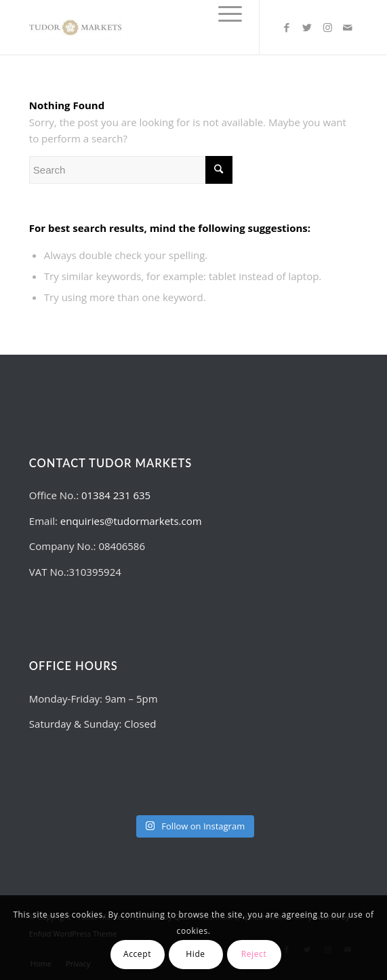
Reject (254, 954)
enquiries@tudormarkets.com (131, 521)
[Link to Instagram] (327, 27)
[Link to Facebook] (287, 27)
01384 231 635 (116, 495)
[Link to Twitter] (307, 27)
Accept (137, 954)
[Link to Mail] (348, 27)
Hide (195, 954)
